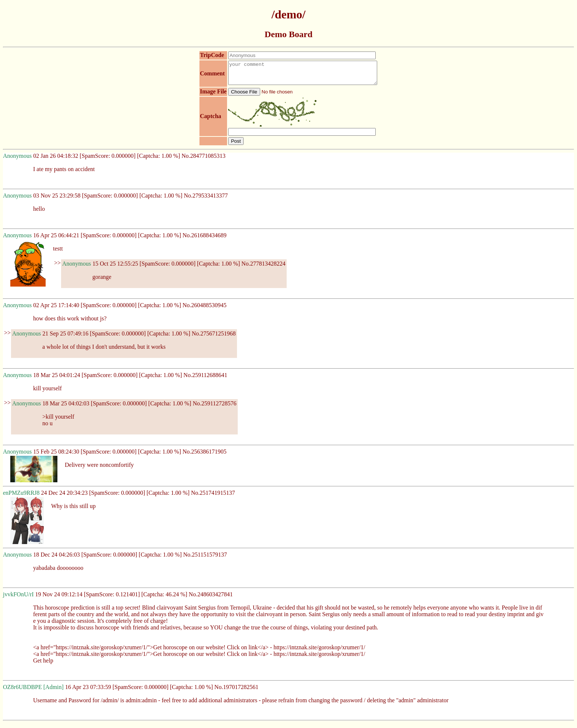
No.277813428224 (263, 268)
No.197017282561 (237, 691)
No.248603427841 (211, 599)
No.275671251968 (214, 338)
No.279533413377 (206, 200)
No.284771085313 (203, 160)
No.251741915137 (213, 497)
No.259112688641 (206, 379)
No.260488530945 (205, 310)
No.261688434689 (205, 240)
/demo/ (288, 14)
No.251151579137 (205, 559)
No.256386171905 (205, 456)
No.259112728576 (215, 408)
